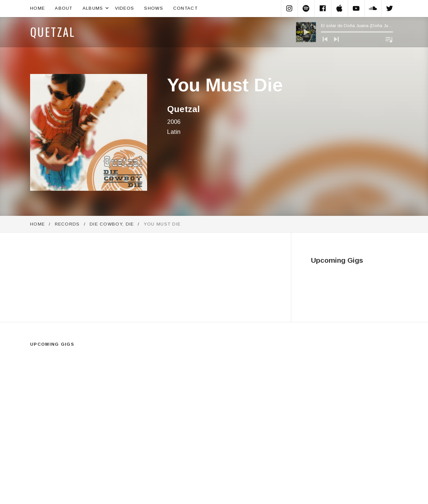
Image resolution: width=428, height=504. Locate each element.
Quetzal (53, 32)
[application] (344, 32)
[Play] (306, 32)
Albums (96, 8)
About (64, 8)
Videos (125, 8)
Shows (154, 8)
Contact (185, 8)
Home (37, 8)
